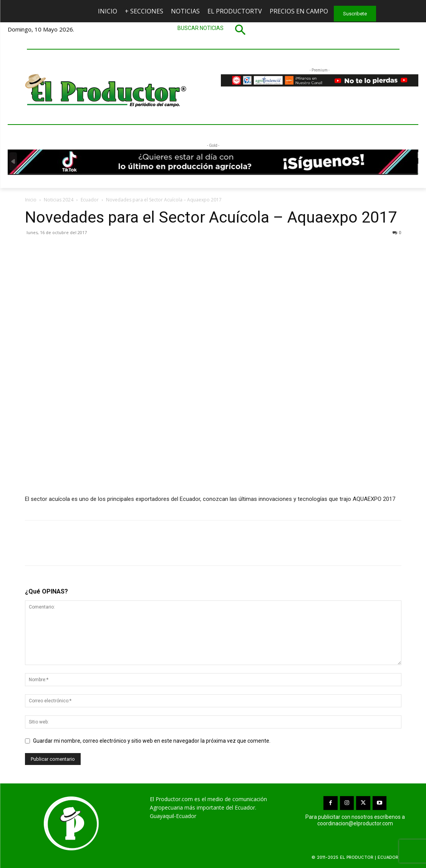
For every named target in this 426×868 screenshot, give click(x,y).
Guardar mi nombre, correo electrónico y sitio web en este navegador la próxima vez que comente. (152, 741)
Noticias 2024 (59, 200)
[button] (213, 30)
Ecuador (90, 200)
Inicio (31, 200)
